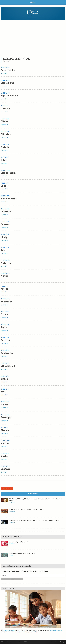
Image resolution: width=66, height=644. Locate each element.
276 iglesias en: (5, 196)
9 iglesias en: (5, 157)
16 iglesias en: (5, 93)
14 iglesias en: (5, 453)
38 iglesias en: (5, 234)
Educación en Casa (33, 632)
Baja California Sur (9, 96)
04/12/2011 (12, 544)
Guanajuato (6, 211)
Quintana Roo (7, 353)
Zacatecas (6, 469)
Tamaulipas (6, 417)
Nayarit (4, 289)
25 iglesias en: (5, 106)
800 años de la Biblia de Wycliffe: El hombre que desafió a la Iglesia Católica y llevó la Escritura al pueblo (36, 500)
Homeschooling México (9, 630)
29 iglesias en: (5, 273)
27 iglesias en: (5, 312)
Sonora (4, 392)
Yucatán (5, 456)
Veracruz (5, 443)
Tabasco (5, 404)
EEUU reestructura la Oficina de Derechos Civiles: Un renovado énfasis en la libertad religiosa (34, 520)
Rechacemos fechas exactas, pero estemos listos (22, 553)
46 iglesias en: (5, 299)
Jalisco (4, 250)
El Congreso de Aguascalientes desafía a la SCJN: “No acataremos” (27, 509)
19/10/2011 (12, 555)
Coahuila (5, 147)
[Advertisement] (33, 41)
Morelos (5, 276)
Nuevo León (6, 302)
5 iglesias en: (5, 286)
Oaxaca (4, 314)
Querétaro (6, 340)
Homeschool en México (56, 630)
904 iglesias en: (5, 170)
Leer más (4, 73)
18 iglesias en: (5, 260)
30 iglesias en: (5, 350)
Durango (5, 186)
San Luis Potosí (8, 366)
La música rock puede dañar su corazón (20, 542)
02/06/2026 (12, 511)
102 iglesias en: (5, 440)
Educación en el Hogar (21, 632)
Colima (4, 160)
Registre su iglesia (7, 488)
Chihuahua (6, 134)
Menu (33, 2)
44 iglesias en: (5, 337)
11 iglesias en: (5, 466)
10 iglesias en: (5, 376)
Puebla (4, 327)
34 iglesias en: (5, 222)
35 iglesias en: (5, 67)
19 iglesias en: (5, 363)
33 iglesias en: (5, 80)
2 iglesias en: (5, 428)
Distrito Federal (8, 173)
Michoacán (6, 263)
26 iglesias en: (5, 389)
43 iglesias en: (5, 325)
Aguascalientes (8, 70)
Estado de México (9, 199)
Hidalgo (5, 237)
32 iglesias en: (5, 247)
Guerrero (5, 224)
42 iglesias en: (5, 209)
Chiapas (5, 121)
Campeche (6, 108)
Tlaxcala (5, 430)
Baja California (8, 83)
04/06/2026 (12, 502)
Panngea (62, 642)
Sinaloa (4, 379)
